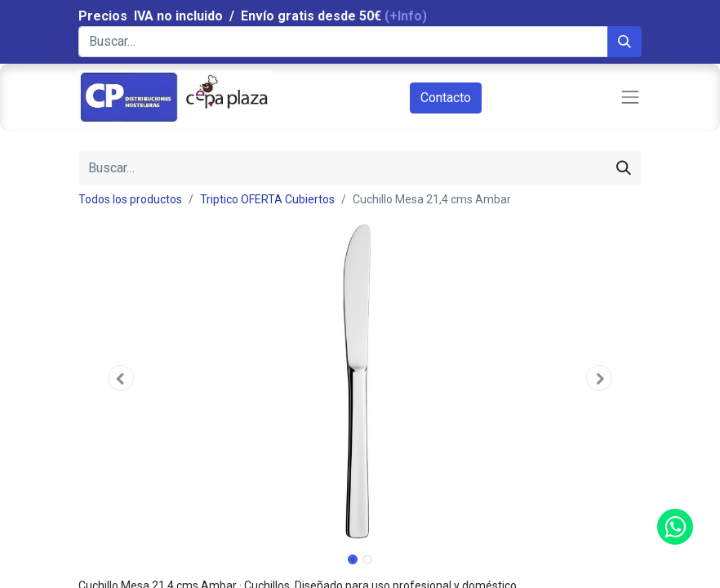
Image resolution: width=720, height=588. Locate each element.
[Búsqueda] (624, 42)
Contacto (446, 98)
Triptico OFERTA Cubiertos (267, 199)
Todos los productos (130, 199)
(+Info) (406, 16)
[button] (121, 378)
